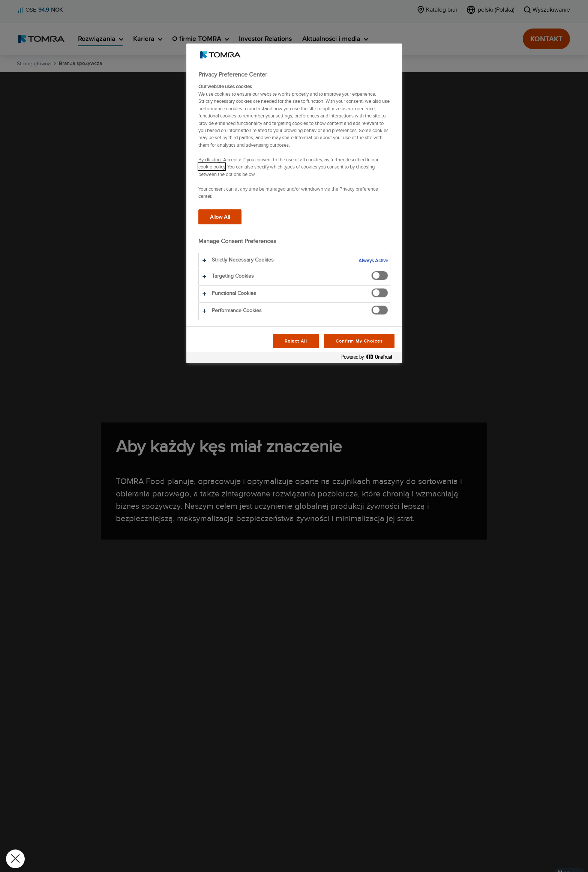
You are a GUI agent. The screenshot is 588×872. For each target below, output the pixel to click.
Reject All (296, 341)
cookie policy (212, 167)
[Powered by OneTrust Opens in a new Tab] (370, 359)
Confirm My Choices (359, 341)
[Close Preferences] (15, 859)
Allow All (220, 217)
